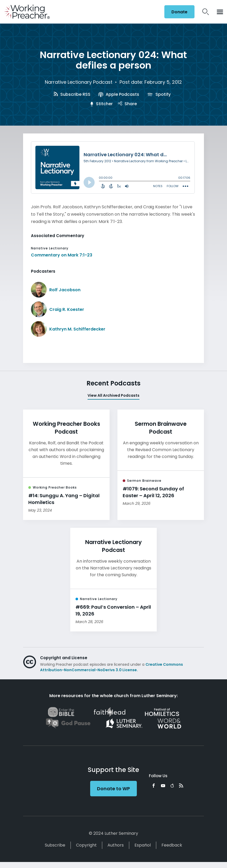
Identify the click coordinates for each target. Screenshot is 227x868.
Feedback (172, 845)
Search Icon (206, 12)
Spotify (159, 94)
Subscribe (55, 845)
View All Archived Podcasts (114, 395)
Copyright (86, 845)
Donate (179, 12)
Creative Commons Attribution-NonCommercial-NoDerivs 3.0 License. (112, 667)
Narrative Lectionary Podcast (79, 82)
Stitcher (101, 104)
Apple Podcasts (119, 94)
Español (143, 845)
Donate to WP (114, 789)
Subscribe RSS (72, 94)
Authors (116, 845)
